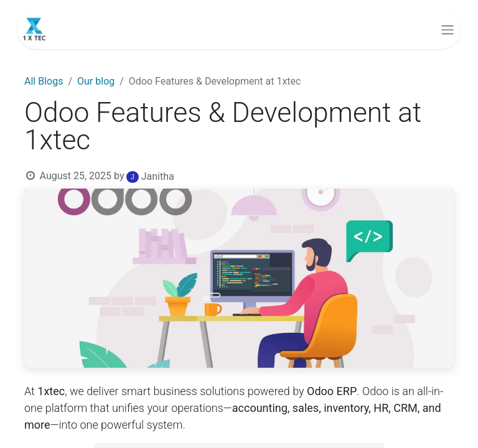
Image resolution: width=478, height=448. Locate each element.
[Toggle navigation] (448, 30)
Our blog (96, 81)
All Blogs (44, 81)
